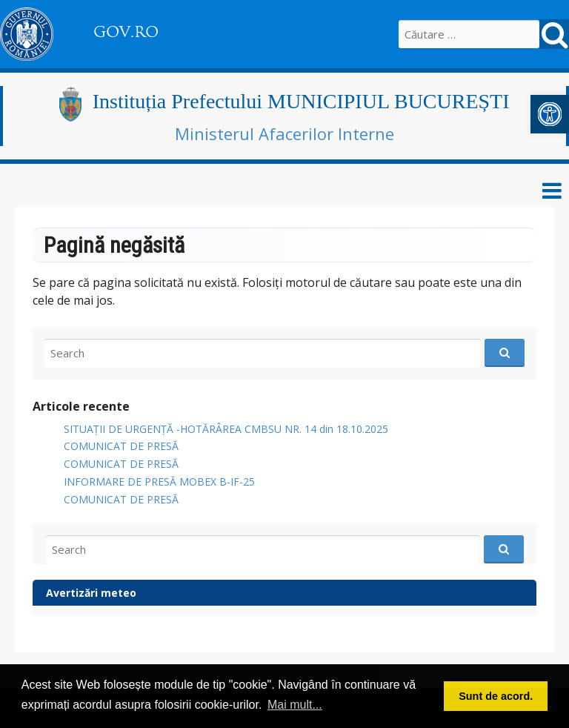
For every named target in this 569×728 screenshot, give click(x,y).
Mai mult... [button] (295, 705)
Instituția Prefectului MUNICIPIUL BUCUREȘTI (301, 101)
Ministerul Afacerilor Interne (284, 133)
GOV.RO (126, 32)
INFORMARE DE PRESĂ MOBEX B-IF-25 (159, 482)
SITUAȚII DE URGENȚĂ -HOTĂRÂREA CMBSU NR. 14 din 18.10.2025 (226, 429)
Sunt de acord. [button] (496, 696)
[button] (550, 114)
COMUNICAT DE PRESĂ (121, 446)
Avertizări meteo (91, 593)
